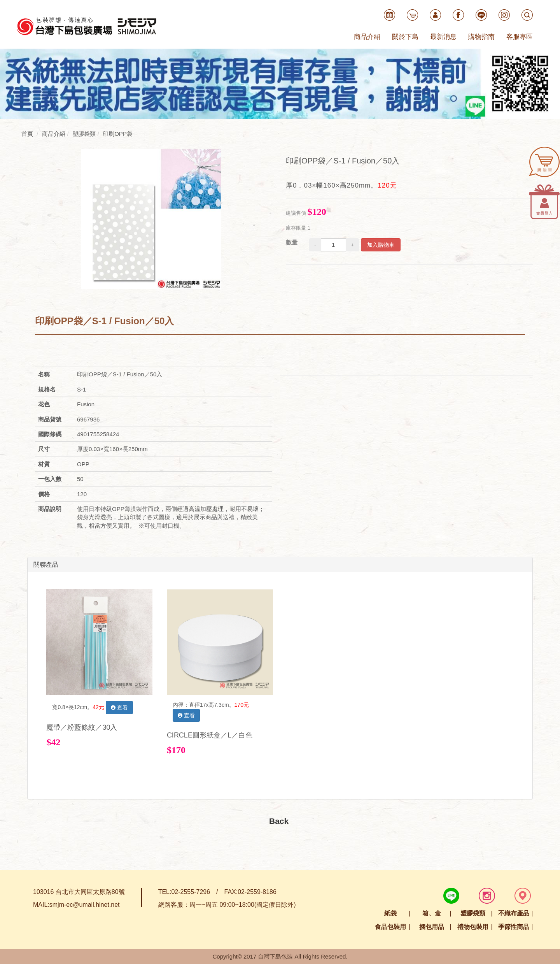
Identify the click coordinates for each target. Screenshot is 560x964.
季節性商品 (514, 927)
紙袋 (390, 913)
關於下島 (405, 37)
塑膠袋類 (473, 913)
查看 (119, 708)
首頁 (27, 134)
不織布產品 (514, 913)
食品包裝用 (390, 927)
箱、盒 (432, 913)
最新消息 (443, 37)
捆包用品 (432, 927)
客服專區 (520, 37)
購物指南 (481, 37)
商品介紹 (367, 37)
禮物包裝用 (473, 927)
